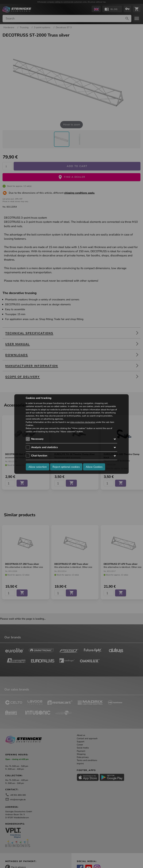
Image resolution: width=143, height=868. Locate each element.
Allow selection (38, 467)
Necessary (37, 439)
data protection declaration (83, 422)
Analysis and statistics (45, 447)
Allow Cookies (94, 467)
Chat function (39, 456)
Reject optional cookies (66, 467)
